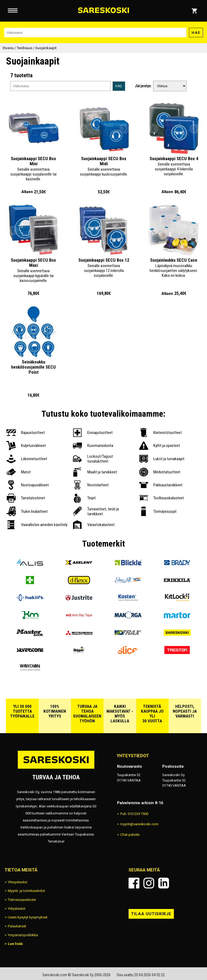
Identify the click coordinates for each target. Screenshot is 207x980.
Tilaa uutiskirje (151, 914)
